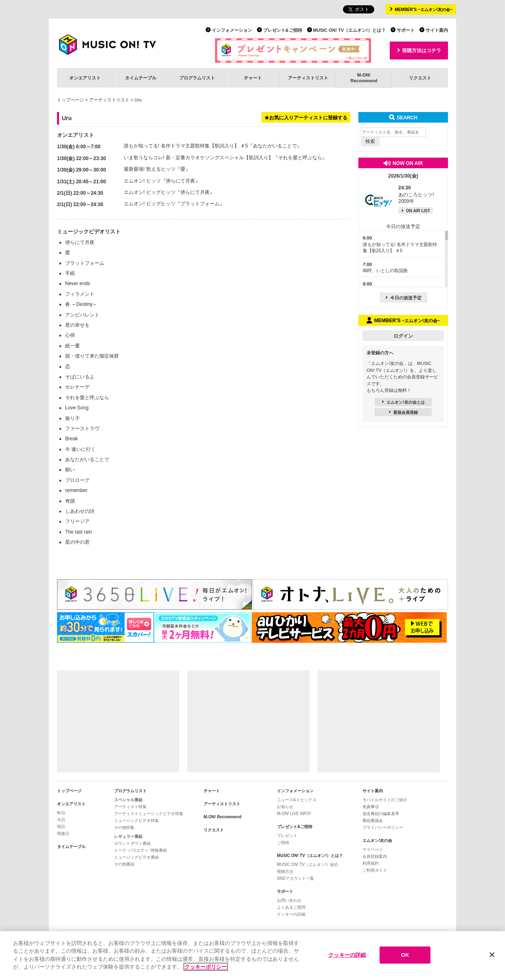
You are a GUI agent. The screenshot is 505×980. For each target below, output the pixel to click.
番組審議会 (373, 821)
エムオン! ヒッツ (142, 181)
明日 (61, 827)
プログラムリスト (197, 78)
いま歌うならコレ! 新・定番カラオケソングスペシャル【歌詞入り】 (199, 158)
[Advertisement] (118, 721)
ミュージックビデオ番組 (136, 857)
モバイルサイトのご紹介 (385, 800)
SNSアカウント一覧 (295, 878)
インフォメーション (232, 30)
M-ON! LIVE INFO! (294, 814)
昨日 (61, 813)
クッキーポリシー (206, 972)
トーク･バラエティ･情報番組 (141, 850)
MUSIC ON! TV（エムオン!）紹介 (308, 865)
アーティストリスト (308, 78)
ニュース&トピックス (297, 800)
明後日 (63, 834)
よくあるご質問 (291, 907)
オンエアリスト (85, 78)
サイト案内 (437, 30)
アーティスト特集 (130, 807)
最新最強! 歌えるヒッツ (150, 169)
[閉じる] (492, 960)
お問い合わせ (289, 900)
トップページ (70, 100)
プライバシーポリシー (383, 827)
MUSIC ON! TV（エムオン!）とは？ (349, 30)
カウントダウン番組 (132, 843)
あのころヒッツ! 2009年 (416, 195)
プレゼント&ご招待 (283, 30)
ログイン (403, 336)
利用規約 (371, 863)
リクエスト (420, 78)
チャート (253, 78)
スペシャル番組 (128, 800)
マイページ (373, 849)
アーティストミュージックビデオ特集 (149, 814)
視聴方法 (285, 871)
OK (405, 960)
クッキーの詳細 (291, 914)
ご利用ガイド (375, 870)
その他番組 (124, 864)
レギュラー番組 (128, 836)
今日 (61, 820)
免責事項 (371, 807)
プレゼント (287, 836)
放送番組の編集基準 (381, 814)
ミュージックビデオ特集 (136, 821)
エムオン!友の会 (377, 840)
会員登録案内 (375, 856)
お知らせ (285, 807)
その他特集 (124, 827)
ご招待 (283, 843)
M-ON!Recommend (364, 78)
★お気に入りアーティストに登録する (306, 118)
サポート (406, 30)
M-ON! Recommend (223, 817)
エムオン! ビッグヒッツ (150, 192)
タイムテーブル (141, 78)
